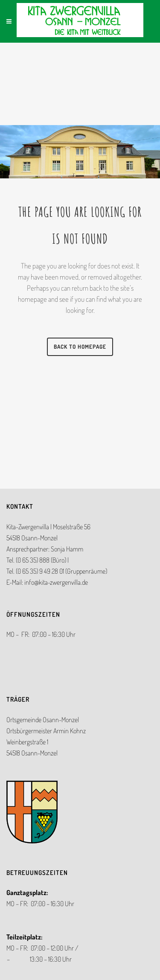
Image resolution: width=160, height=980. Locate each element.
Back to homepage (80, 347)
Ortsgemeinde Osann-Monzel (43, 720)
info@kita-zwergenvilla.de (56, 582)
